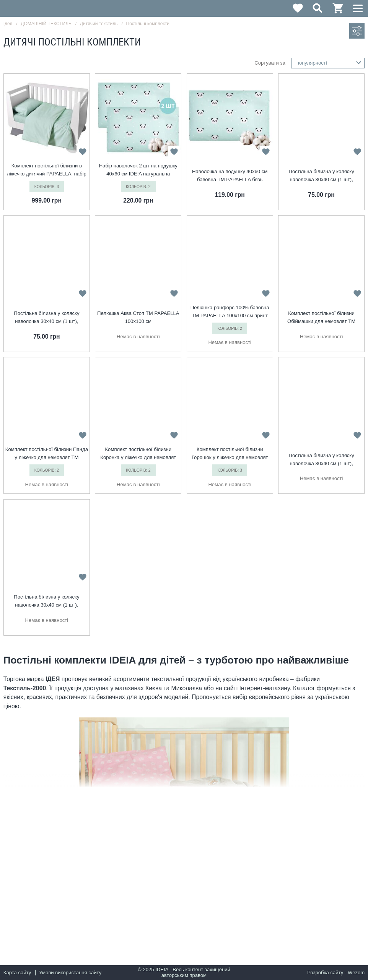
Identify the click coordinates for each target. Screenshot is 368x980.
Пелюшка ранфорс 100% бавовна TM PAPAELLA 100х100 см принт (230, 312)
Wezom (356, 973)
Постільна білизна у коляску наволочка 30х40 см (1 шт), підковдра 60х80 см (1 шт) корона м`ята (321, 176)
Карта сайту (17, 973)
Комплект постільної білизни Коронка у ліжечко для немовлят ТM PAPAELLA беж (138, 454)
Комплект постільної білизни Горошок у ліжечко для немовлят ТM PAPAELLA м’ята (230, 454)
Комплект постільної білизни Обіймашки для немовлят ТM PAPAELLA (321, 318)
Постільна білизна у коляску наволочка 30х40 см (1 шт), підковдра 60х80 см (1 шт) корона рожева (47, 601)
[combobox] (328, 63)
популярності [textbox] (312, 63)
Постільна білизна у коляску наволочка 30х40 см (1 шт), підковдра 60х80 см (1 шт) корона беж (321, 460)
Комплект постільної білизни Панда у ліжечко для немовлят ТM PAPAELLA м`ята (47, 454)
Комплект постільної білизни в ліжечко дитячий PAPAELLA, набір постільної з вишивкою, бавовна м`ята (47, 170)
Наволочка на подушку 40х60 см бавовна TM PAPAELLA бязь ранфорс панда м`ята (230, 176)
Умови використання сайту (70, 973)
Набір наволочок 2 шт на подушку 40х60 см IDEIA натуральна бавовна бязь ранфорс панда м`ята (138, 170)
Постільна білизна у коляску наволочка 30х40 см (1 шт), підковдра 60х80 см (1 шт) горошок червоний (47, 318)
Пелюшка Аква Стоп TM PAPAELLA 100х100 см (138, 317)
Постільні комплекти (148, 24)
